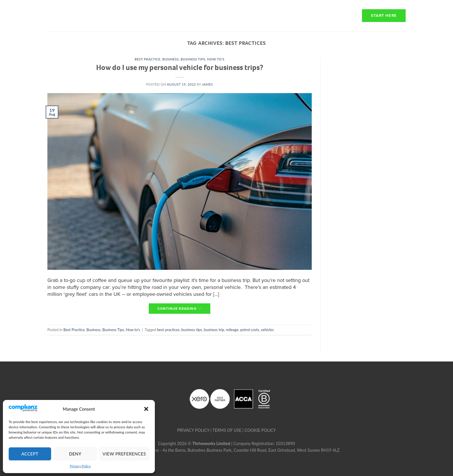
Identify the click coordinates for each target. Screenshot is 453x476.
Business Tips (193, 59)
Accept (30, 454)
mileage (232, 330)
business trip (214, 330)
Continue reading (180, 309)
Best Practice (147, 59)
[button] (146, 409)
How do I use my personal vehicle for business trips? (180, 67)
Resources (334, 15)
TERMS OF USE (227, 430)
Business (171, 59)
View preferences (124, 454)
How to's (216, 59)
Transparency (286, 15)
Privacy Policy (80, 466)
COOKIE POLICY (260, 430)
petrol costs (250, 330)
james (207, 84)
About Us (193, 15)
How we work (236, 15)
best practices (168, 330)
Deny (75, 454)
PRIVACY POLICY (193, 430)
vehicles (267, 330)
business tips (192, 330)
